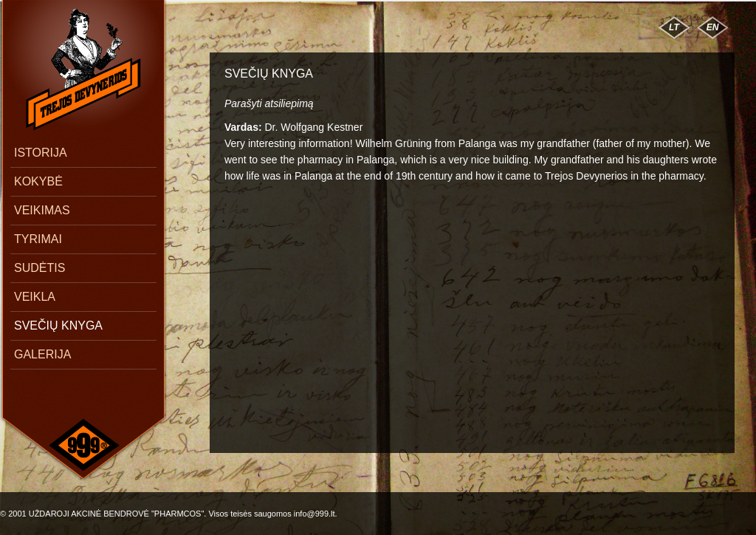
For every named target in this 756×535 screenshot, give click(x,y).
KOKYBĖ (38, 181)
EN (713, 27)
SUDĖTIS (39, 268)
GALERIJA (42, 354)
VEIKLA (35, 297)
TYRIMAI (38, 239)
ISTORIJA (41, 153)
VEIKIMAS (42, 210)
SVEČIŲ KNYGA (58, 326)
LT (674, 27)
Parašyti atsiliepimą (269, 103)
